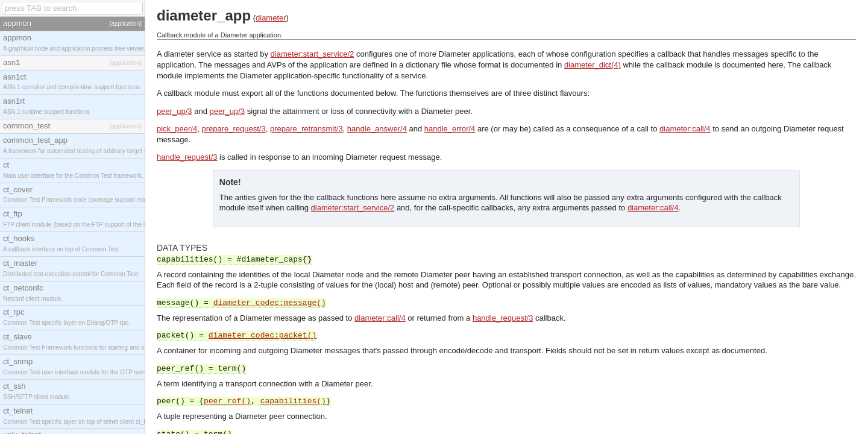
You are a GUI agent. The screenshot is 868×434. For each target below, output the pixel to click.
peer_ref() (227, 401)
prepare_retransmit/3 (307, 129)
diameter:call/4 (685, 129)
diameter (271, 18)
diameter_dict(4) (593, 65)
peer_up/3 (175, 111)
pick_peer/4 (177, 129)
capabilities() (293, 401)
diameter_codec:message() (270, 303)
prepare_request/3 (233, 129)
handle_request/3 (187, 157)
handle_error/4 (450, 129)
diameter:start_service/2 (313, 54)
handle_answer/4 (377, 129)
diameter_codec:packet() (263, 335)
